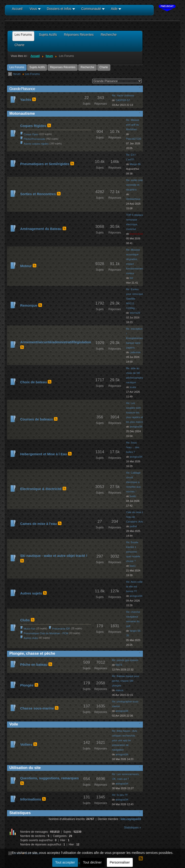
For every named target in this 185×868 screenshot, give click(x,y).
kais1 (133, 566)
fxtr (131, 278)
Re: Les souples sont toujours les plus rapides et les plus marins (135, 412)
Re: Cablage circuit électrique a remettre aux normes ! (133, 482)
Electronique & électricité (41, 489)
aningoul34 (136, 427)
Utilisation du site (25, 768)
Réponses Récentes (63, 67)
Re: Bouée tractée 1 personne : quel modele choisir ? (133, 552)
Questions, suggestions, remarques (50, 778)
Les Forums (17, 67)
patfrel (133, 526)
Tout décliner (92, 862)
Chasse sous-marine (37, 708)
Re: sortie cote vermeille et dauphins (135, 185)
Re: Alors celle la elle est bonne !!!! (134, 587)
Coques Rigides (33, 126)
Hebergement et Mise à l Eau (44, 454)
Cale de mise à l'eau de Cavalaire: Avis (135, 517)
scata (133, 387)
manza (119, 690)
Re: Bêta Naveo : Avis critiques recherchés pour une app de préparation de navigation (125, 740)
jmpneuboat (137, 234)
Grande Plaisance (22, 89)
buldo (133, 496)
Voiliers (26, 745)
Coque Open (31, 134)
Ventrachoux (133, 199)
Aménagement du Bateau (41, 229)
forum (17, 74)
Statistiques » (133, 828)
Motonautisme (22, 113)
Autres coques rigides (36, 144)
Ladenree (135, 352)
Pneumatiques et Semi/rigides (45, 164)
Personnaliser (120, 862)
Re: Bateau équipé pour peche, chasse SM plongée (126, 681)
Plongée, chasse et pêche (32, 653)
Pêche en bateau (34, 665)
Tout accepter (65, 862)
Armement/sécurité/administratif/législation (56, 342)
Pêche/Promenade (34, 139)
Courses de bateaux (37, 419)
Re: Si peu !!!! (120, 795)
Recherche (87, 67)
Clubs (25, 620)
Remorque (29, 305)
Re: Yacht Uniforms (123, 95)
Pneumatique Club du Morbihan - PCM (46, 633)
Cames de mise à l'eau (39, 524)
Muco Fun (30, 629)
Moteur (26, 266)
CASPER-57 (123, 100)
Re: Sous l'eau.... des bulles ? (133, 447)
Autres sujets (31, 593)
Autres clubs (31, 638)
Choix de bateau (34, 382)
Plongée (27, 685)
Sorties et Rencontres (38, 194)
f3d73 (119, 665)
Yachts (26, 100)
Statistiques (20, 813)
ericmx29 (135, 313)
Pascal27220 (134, 139)
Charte (104, 67)
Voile (14, 724)
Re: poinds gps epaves (125, 660)
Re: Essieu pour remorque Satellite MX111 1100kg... (135, 299)
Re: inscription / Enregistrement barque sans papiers (135, 338)
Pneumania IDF (61, 629)
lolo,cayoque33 (131, 819)
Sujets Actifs (37, 67)
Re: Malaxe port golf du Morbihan (133, 125)
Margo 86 (135, 164)
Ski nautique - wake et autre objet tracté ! (54, 556)
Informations (31, 799)
